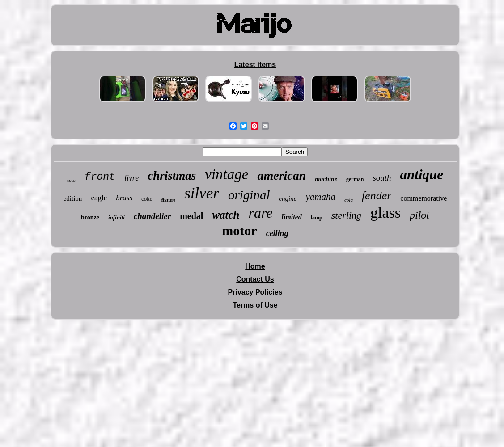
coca (71, 180)
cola (349, 200)
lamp (317, 218)
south (382, 178)
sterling (346, 215)
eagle (99, 198)
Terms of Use (255, 305)
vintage (227, 174)
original (249, 195)
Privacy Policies (255, 292)
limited (291, 217)
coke (147, 199)
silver (202, 193)
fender (377, 196)
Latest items (255, 65)
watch (226, 215)
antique (422, 175)
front (100, 177)
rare (261, 213)
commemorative (424, 198)
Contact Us (255, 279)
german (355, 179)
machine (326, 179)
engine (288, 198)
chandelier (152, 216)
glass (385, 213)
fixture (169, 200)
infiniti (116, 217)
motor (239, 230)
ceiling (277, 233)
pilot (419, 215)
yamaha (320, 197)
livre (131, 178)
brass (124, 198)
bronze (90, 217)
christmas (172, 176)
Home (255, 266)
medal (191, 216)
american (282, 175)
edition (73, 198)
